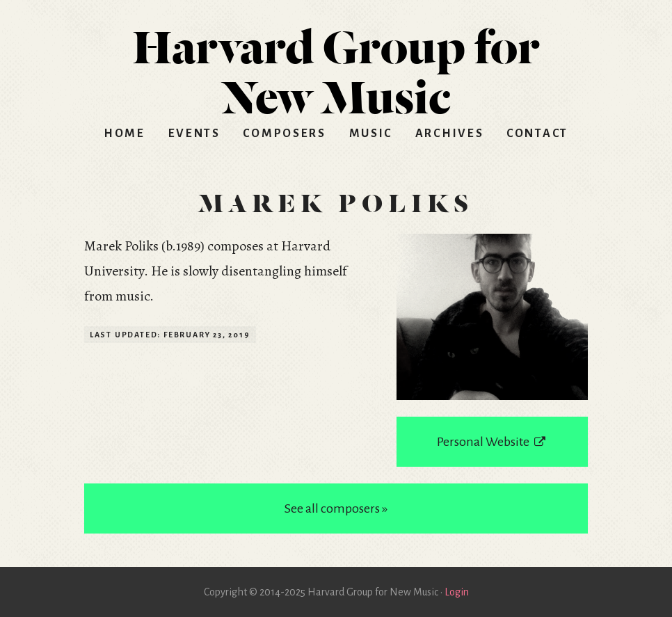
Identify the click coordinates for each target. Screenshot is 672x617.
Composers (284, 134)
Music (371, 134)
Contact (537, 134)
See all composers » (336, 508)
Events (194, 134)
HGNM (336, 67)
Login (457, 592)
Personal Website (492, 442)
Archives (450, 134)
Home (125, 134)
